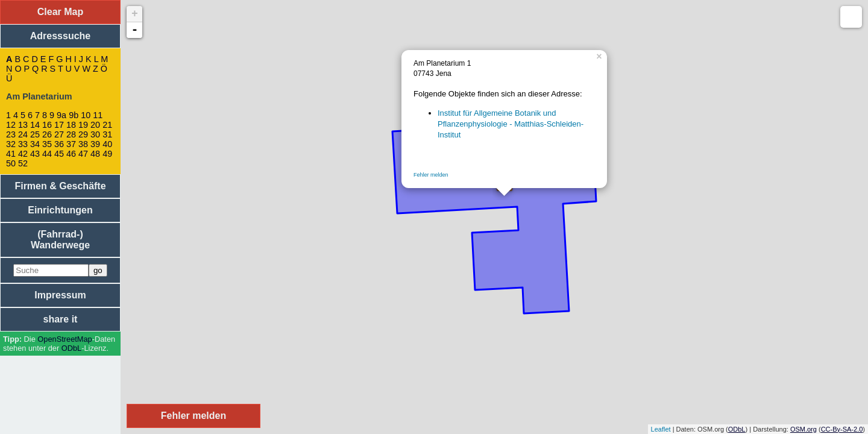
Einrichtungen (60, 210)
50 (11, 163)
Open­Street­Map (64, 339)
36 (59, 144)
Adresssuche (61, 36)
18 (71, 125)
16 (47, 125)
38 (83, 144)
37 (71, 144)
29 (83, 134)
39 (95, 144)
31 (107, 134)
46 (71, 154)
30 (95, 134)
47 (83, 154)
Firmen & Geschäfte (60, 186)
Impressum (60, 295)
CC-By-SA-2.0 (842, 429)
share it (61, 319)
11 (98, 115)
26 (47, 134)
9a (61, 115)
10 (86, 115)
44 (47, 154)
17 (59, 125)
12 (11, 125)
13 (23, 125)
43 (35, 154)
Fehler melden (431, 175)
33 (23, 144)
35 (47, 144)
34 (35, 144)
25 (35, 134)
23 (11, 134)
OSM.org (804, 429)
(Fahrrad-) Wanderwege (60, 240)
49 (107, 154)
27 (59, 134)
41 (11, 154)
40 (107, 144)
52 (23, 163)
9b (74, 115)
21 (107, 125)
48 (95, 154)
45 (59, 154)
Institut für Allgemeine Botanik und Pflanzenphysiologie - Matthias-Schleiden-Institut (511, 124)
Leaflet (661, 429)
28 (71, 134)
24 (23, 134)
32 (11, 144)
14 (35, 125)
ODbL (71, 348)
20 (95, 125)
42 (23, 154)
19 (83, 125)
